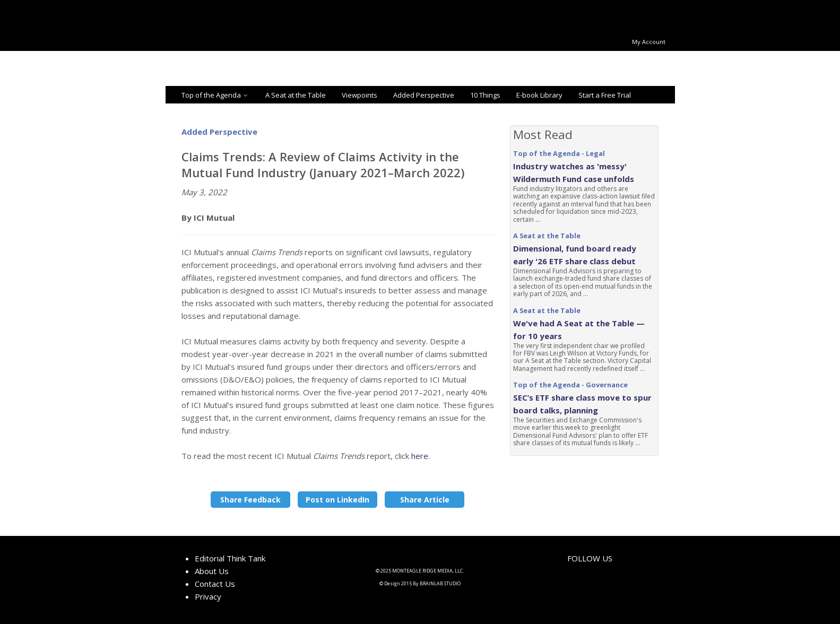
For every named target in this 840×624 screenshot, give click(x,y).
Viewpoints (360, 95)
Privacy (208, 596)
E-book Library (539, 95)
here (420, 456)
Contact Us (215, 584)
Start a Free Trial (605, 95)
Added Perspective (424, 95)
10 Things (485, 95)
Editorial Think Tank (230, 558)
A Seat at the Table (296, 95)
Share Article (425, 500)
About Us (212, 571)
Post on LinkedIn (337, 500)
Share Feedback (250, 500)
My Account (649, 42)
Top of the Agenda (215, 95)
